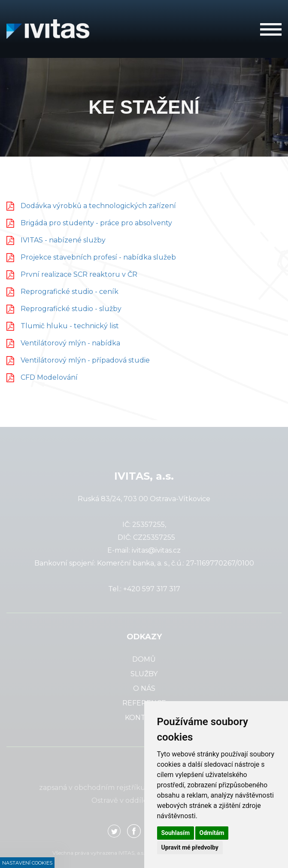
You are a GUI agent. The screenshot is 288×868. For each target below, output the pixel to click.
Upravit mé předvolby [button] (190, 847)
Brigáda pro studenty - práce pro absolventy (96, 223)
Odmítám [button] (212, 833)
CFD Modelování (49, 377)
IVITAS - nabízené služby (63, 240)
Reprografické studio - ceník (70, 292)
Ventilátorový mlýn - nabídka (70, 343)
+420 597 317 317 (152, 589)
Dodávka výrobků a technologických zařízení (98, 206)
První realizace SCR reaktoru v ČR (79, 274)
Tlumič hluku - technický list (70, 326)
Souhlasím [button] (176, 833)
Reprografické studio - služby (71, 309)
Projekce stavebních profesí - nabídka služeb (98, 257)
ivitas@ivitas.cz (156, 550)
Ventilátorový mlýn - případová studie (85, 360)
